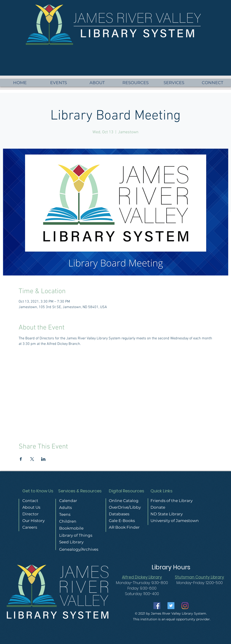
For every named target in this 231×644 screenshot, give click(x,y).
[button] (212, 83)
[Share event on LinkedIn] (43, 459)
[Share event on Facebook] (21, 459)
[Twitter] (171, 606)
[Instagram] (185, 606)
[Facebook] (157, 606)
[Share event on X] (32, 459)
